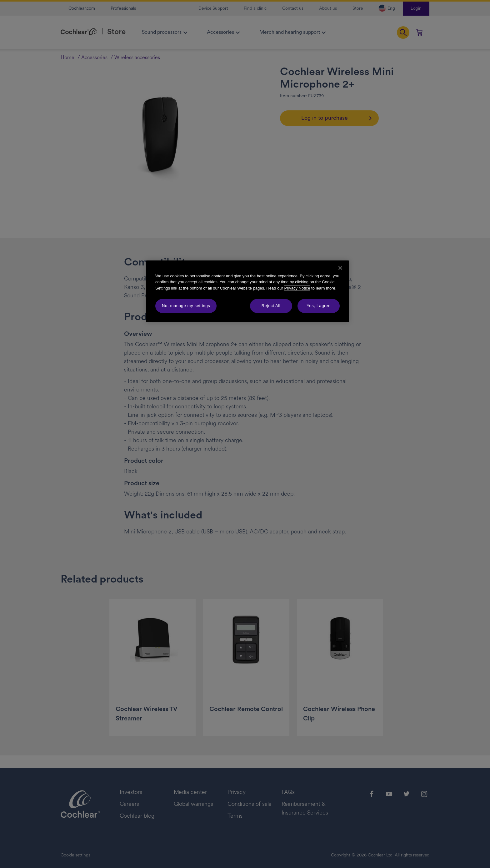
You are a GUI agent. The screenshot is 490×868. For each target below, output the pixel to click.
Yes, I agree (319, 306)
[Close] (340, 268)
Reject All (271, 306)
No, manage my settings (186, 306)
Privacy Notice (297, 288)
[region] (247, 291)
